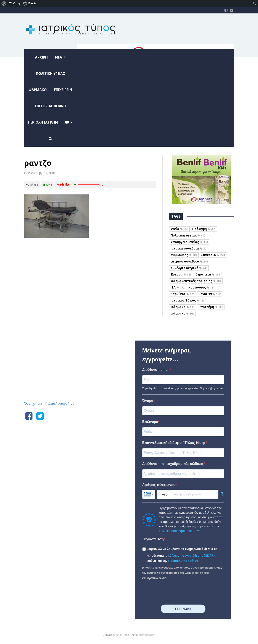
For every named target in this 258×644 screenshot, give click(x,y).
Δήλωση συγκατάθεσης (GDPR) (192, 556)
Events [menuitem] (30, 3)
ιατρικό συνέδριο (189, 261)
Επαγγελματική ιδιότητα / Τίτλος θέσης (174, 443)
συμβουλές (184, 255)
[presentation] (175, 593)
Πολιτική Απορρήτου (183, 561)
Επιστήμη (211, 307)
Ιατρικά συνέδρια (189, 248)
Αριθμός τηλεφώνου (159, 485)
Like (47, 185)
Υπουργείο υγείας (189, 242)
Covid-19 (210, 294)
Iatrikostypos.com (57, 340)
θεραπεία (208, 274)
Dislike (63, 185)
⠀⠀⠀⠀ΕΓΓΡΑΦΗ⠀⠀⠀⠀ (183, 609)
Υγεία (179, 229)
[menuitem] (4, 3)
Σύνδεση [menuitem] (14, 3)
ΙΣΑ (178, 287)
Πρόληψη (204, 229)
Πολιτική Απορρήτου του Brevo (180, 531)
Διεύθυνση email (156, 370)
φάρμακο (182, 313)
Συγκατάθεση (153, 539)
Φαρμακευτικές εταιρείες (196, 281)
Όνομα (148, 401)
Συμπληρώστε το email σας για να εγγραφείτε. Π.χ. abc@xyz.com (183, 388)
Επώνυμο (150, 422)
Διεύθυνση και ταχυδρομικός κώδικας (173, 464)
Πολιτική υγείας (188, 235)
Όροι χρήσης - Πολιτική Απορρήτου (49, 404)
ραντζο (38, 163)
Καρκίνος (183, 294)
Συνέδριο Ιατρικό (189, 268)
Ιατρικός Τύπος (188, 300)
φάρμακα (183, 307)
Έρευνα (181, 274)
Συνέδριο (213, 255)
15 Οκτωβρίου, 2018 (41, 173)
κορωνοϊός (202, 287)
